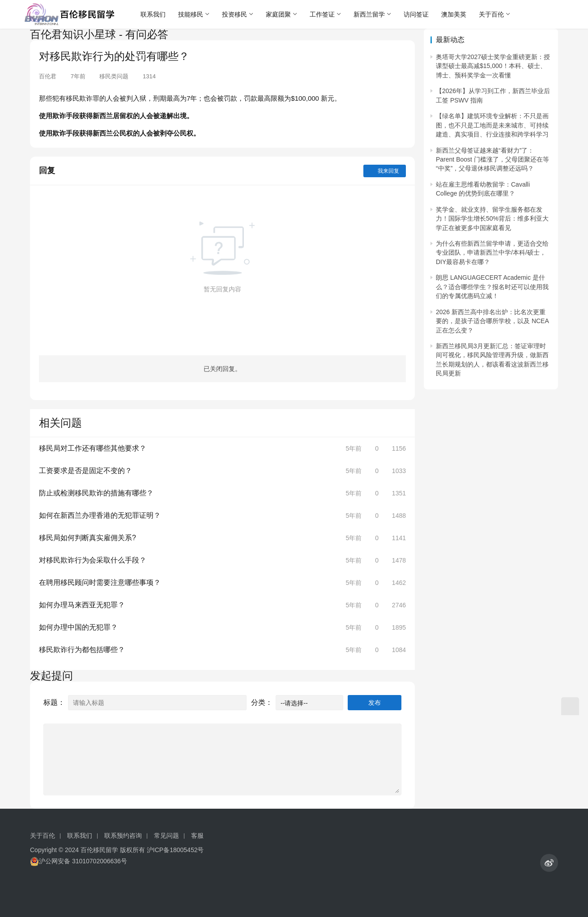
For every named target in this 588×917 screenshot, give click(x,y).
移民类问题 (114, 76)
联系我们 (153, 14)
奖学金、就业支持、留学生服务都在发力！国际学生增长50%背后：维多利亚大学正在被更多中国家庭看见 (492, 219)
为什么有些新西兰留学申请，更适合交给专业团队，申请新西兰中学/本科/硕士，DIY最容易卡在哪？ (492, 253)
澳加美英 (454, 14)
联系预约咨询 (123, 836)
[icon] (549, 863)
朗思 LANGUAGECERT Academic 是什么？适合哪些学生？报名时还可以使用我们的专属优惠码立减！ (492, 287)
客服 (197, 836)
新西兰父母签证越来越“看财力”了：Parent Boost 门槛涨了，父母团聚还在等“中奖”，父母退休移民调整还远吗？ (492, 160)
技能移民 (191, 14)
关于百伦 (491, 14)
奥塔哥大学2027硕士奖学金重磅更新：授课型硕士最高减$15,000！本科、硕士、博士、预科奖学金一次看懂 (493, 66)
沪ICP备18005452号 (175, 850)
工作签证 (322, 14)
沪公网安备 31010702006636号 (79, 861)
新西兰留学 (369, 14)
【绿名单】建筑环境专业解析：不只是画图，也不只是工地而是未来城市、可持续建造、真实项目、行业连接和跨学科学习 (492, 125)
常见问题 (166, 836)
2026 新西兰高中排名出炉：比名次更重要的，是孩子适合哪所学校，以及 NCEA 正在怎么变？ (492, 321)
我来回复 (385, 171)
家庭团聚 (278, 14)
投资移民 (234, 14)
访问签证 (416, 14)
